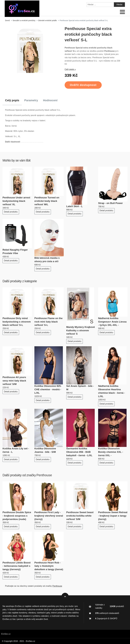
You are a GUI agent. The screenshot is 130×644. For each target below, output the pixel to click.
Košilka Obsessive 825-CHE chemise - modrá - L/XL (48, 389)
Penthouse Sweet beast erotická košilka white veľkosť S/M (80, 516)
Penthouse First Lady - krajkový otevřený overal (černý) (49, 516)
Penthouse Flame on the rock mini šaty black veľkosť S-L (48, 322)
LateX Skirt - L (74, 206)
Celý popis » (70, 69)
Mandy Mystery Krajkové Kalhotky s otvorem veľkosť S (81, 330)
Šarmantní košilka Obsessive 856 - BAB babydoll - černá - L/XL (79, 452)
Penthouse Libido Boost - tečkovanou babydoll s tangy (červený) (17, 566)
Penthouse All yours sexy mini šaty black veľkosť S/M (14, 381)
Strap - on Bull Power (110, 203)
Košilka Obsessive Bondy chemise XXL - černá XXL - (111, 452)
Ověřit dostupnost (83, 85)
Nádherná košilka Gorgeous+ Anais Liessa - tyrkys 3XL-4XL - (112, 322)
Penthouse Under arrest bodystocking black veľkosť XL (16, 201)
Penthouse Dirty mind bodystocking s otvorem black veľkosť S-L (17, 322)
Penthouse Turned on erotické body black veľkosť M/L (47, 201)
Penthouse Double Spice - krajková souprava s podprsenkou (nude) (17, 516)
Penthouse (44, 475)
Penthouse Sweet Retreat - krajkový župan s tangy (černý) (113, 516)
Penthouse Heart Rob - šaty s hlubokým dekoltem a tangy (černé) (49, 566)
